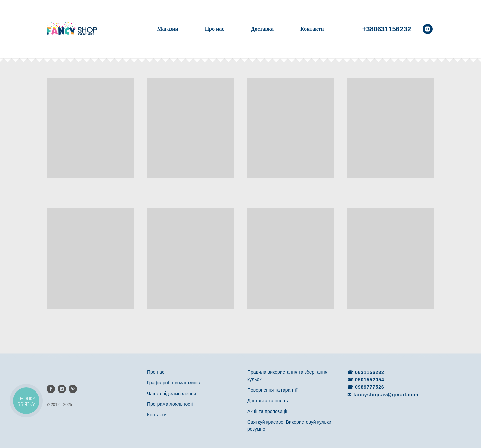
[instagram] (428, 29)
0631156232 (370, 372)
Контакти (312, 29)
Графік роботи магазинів (174, 383)
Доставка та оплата (268, 401)
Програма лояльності (170, 404)
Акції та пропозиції (267, 411)
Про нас (215, 29)
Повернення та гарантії (272, 390)
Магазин (168, 29)
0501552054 (370, 380)
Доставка (262, 29)
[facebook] (51, 389)
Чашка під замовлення (172, 394)
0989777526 (370, 387)
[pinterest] (73, 389)
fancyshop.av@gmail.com (386, 395)
